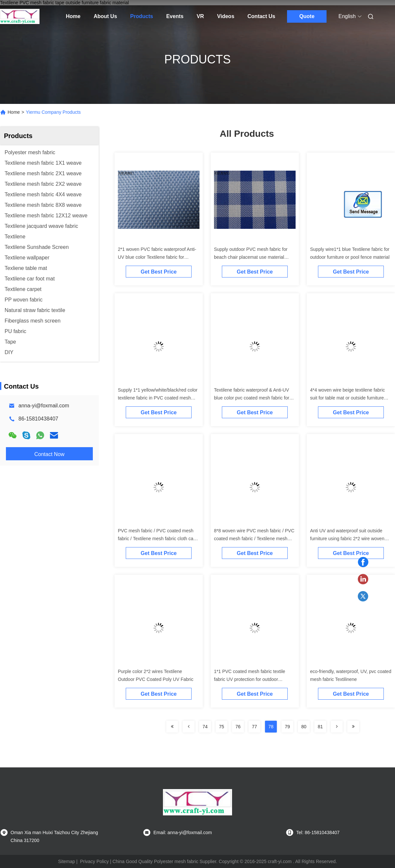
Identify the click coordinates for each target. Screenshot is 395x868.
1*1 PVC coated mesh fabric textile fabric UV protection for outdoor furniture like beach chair (250, 679)
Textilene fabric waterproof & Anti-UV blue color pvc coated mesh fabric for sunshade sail (252, 398)
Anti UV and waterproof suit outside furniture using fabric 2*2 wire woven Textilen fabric (347, 539)
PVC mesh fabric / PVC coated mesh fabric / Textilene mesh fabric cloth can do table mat (157, 539)
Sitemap (66, 861)
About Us (105, 16)
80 (304, 727)
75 (222, 727)
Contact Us (261, 16)
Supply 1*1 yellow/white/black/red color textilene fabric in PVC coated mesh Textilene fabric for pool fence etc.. (158, 398)
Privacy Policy (94, 861)
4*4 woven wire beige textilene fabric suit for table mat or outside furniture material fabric (347, 398)
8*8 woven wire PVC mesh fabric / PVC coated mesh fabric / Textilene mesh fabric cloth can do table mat (254, 539)
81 (320, 727)
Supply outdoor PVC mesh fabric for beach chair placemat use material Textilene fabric (251, 257)
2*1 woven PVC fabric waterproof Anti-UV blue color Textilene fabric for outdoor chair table (157, 257)
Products (142, 16)
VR (200, 16)
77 (254, 727)
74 (205, 727)
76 (238, 727)
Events (175, 16)
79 (287, 727)
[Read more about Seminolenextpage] (172, 727)
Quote (307, 16)
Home (73, 16)
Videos (226, 16)
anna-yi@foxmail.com (44, 406)
